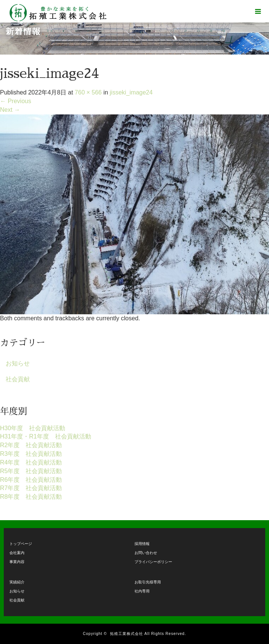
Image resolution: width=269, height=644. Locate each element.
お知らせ (18, 363)
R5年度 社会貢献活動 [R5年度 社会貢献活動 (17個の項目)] (31, 471)
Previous (16, 101)
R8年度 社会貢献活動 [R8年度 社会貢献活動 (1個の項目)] (31, 497)
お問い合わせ (146, 553)
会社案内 (17, 553)
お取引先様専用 (148, 582)
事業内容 (17, 562)
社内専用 (142, 591)
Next (10, 110)
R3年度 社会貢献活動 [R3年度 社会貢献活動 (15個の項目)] (31, 454)
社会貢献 (18, 379)
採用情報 (142, 544)
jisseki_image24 (131, 92)
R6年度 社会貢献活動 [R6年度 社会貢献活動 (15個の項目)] (31, 480)
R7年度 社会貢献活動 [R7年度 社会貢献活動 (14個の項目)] (31, 488)
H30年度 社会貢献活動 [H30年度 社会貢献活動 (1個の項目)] (33, 428)
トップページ (21, 544)
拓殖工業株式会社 (127, 634)
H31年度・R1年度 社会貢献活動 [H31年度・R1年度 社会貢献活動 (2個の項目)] (46, 436)
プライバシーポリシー (153, 562)
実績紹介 (17, 582)
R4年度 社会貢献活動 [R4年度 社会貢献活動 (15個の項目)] (31, 462)
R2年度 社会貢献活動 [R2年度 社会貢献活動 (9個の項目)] (31, 445)
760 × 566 (88, 92)
